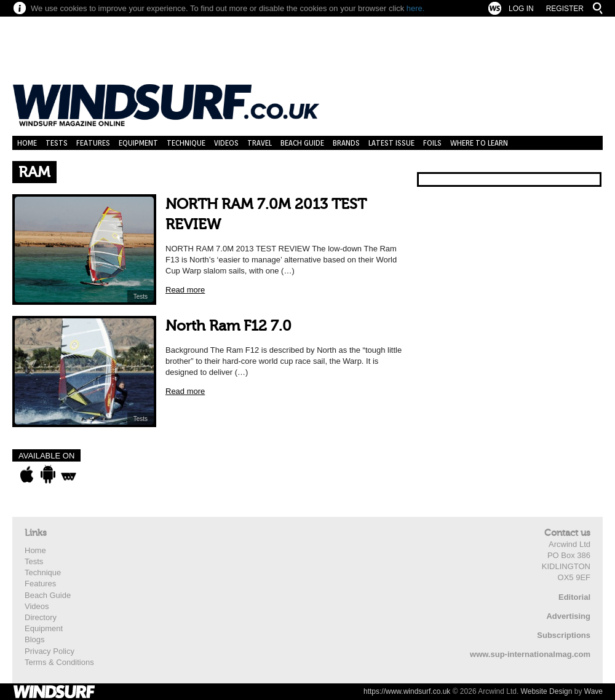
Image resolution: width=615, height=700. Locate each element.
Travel (260, 143)
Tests (57, 143)
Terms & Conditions (59, 662)
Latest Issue (391, 143)
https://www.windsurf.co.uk (407, 691)
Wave (593, 691)
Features (93, 143)
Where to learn (479, 143)
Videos (226, 143)
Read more (185, 290)
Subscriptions (564, 635)
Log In (521, 9)
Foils (432, 143)
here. (416, 8)
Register (565, 9)
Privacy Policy (50, 651)
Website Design (547, 691)
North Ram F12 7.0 (228, 326)
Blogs (35, 639)
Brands (346, 143)
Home (27, 143)
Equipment (138, 143)
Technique (186, 143)
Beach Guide (302, 143)
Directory (41, 617)
